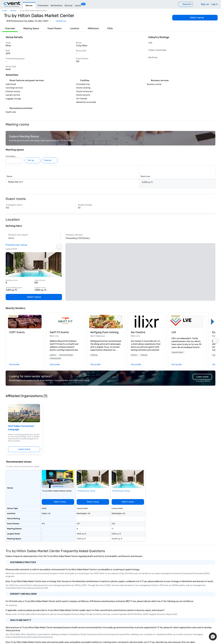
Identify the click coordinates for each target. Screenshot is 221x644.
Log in (214, 4)
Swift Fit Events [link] (59, 332)
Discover (69, 6)
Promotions (43, 6)
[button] (53, 355)
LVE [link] (174, 332)
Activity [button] (53, 355)
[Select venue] (195, 18)
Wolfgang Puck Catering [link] (104, 332)
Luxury (78, 6)
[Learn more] (24, 449)
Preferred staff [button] (55, 358)
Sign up (205, 4)
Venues (29, 6)
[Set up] (33, 160)
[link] (25, 322)
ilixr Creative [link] (138, 332)
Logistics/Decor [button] (178, 352)
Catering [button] (94, 355)
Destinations (57, 6)
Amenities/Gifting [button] (66, 355)
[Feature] (50, 160)
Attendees (11, 156)
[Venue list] (186, 4)
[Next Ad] (59, 247)
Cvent (5, 11)
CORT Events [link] (17, 332)
